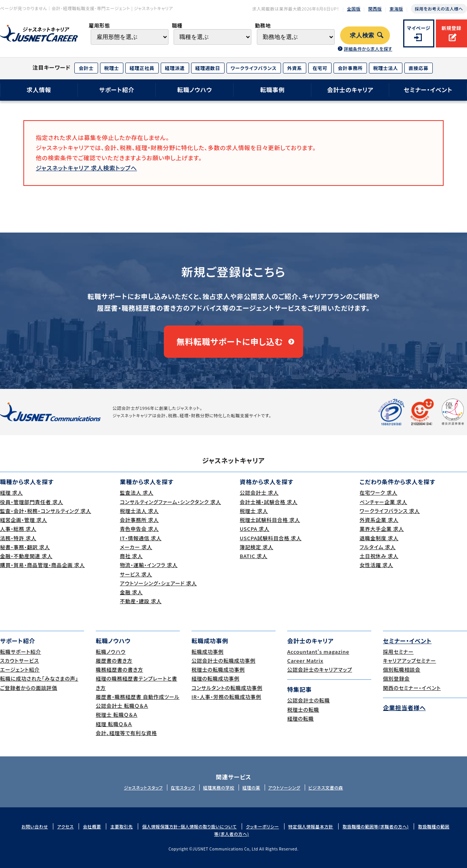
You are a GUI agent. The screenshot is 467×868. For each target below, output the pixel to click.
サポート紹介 (117, 90)
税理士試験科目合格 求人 (270, 520)
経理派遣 (175, 68)
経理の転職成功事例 (215, 678)
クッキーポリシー (262, 826)
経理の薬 (251, 787)
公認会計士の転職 (309, 700)
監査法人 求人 (137, 493)
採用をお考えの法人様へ (439, 9)
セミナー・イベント (428, 90)
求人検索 (362, 35)
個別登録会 (396, 678)
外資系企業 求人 (379, 520)
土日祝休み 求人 (379, 556)
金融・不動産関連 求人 (26, 556)
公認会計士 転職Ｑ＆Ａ (122, 706)
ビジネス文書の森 (326, 787)
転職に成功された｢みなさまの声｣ (39, 678)
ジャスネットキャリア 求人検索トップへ (86, 168)
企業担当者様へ (404, 708)
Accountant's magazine (318, 652)
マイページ (419, 28)
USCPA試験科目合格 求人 (271, 538)
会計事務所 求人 (139, 520)
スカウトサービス (19, 661)
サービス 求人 (136, 574)
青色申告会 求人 (139, 529)
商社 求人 (131, 556)
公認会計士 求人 (259, 493)
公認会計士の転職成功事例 (224, 661)
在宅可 (320, 68)
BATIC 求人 (254, 556)
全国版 (354, 9)
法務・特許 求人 (18, 538)
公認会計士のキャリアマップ (320, 669)
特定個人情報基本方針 (311, 826)
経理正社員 (142, 68)
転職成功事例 (208, 652)
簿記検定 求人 (256, 547)
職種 (177, 25)
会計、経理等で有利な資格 (126, 733)
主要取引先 (121, 826)
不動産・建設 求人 (141, 601)
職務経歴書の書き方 (119, 669)
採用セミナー (398, 652)
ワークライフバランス (254, 68)
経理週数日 (208, 68)
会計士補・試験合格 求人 (269, 502)
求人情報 (39, 90)
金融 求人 (131, 592)
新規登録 (451, 28)
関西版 (375, 9)
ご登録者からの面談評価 (29, 688)
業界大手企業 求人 (382, 529)
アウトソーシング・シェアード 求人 (158, 583)
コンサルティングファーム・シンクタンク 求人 (170, 502)
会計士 (86, 68)
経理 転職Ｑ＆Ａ (114, 724)
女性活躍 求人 (376, 565)
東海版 (396, 9)
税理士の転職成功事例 (218, 669)
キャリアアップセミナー (409, 661)
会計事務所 (350, 68)
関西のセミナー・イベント (412, 688)
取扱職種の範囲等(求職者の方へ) (376, 826)
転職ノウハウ (195, 90)
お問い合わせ (35, 826)
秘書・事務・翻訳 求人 (25, 547)
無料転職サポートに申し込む (230, 341)
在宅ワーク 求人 (378, 493)
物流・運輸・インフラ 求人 (149, 565)
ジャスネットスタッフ (143, 787)
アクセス (65, 826)
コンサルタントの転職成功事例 (227, 688)
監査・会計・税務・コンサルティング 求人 (46, 511)
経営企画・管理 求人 (24, 520)
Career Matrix (305, 661)
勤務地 (263, 25)
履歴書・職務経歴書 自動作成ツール (138, 697)
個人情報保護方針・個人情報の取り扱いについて (189, 826)
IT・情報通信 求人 (141, 538)
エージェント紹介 (20, 669)
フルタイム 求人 (378, 547)
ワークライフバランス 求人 (390, 511)
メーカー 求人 (136, 547)
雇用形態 (99, 25)
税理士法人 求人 (139, 511)
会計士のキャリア (350, 90)
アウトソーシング (284, 787)
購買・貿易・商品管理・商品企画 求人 (42, 565)
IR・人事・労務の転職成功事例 (226, 697)
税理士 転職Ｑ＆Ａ (117, 715)
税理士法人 (386, 68)
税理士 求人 (254, 511)
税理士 (112, 68)
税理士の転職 (303, 710)
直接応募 (419, 68)
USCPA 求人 (255, 529)
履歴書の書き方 (114, 661)
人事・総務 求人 (18, 529)
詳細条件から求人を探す (368, 49)
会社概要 (92, 826)
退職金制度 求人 (379, 538)
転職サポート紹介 (21, 652)
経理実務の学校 (219, 787)
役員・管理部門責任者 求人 (32, 502)
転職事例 (272, 90)
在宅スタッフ (183, 787)
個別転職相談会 (402, 669)
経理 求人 (11, 493)
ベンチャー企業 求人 (383, 502)
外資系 (295, 68)
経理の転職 (300, 718)
